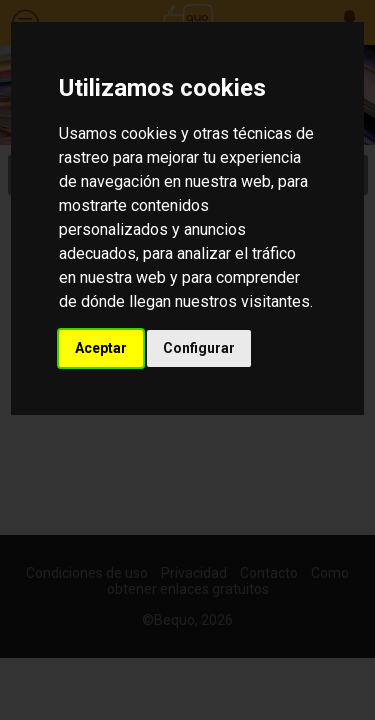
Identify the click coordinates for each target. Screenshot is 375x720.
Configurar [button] (199, 348)
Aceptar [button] (101, 348)
